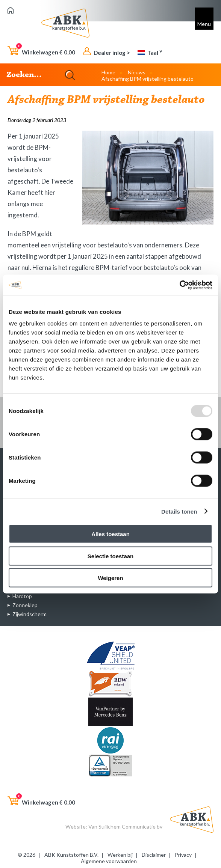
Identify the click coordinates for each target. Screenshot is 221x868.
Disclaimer (154, 855)
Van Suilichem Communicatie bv (125, 827)
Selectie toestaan (111, 556)
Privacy (183, 855)
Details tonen (179, 511)
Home (108, 72)
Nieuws (137, 72)
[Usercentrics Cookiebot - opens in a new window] (179, 285)
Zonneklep (25, 605)
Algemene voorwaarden (109, 861)
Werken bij (120, 855)
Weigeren (110, 578)
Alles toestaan (110, 534)
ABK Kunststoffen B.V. (71, 855)
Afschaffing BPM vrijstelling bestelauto (148, 79)
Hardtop (22, 596)
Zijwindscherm (30, 614)
